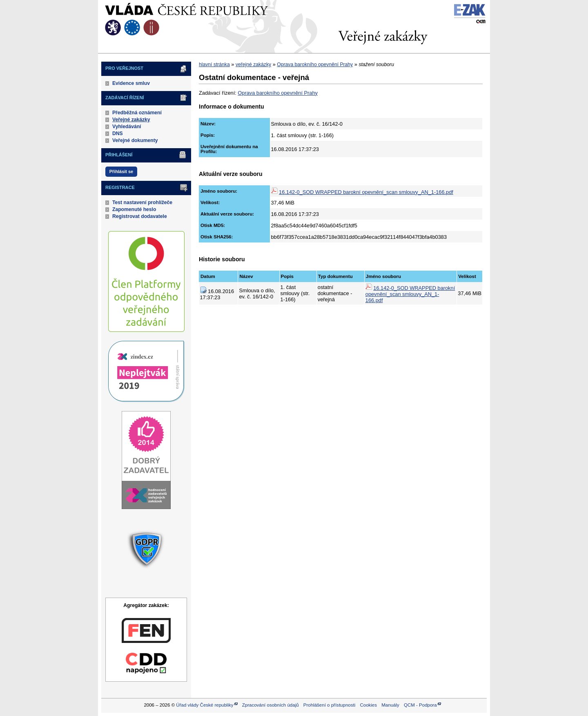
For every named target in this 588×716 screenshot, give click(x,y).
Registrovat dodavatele (140, 216)
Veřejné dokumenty (135, 140)
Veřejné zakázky (131, 120)
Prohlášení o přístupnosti (329, 705)
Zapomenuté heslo (134, 209)
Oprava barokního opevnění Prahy (315, 64)
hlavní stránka (214, 64)
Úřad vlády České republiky (205, 705)
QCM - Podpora (420, 705)
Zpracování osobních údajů (271, 705)
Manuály (390, 705)
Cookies (368, 705)
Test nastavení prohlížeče (142, 202)
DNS (118, 133)
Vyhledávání (127, 127)
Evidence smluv (131, 83)
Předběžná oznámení (137, 113)
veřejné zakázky (253, 64)
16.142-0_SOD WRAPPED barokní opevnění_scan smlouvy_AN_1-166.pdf (366, 192)
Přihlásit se (121, 171)
